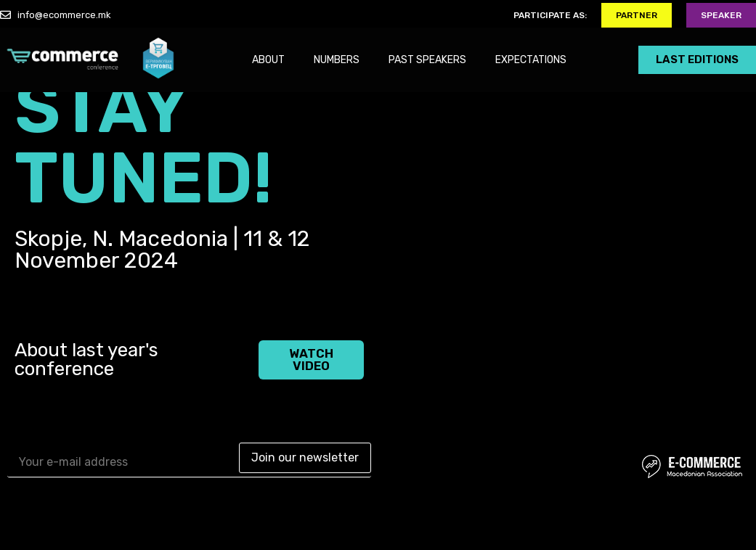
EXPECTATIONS (531, 60)
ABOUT (268, 60)
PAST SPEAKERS (427, 60)
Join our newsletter (305, 457)
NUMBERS (337, 60)
